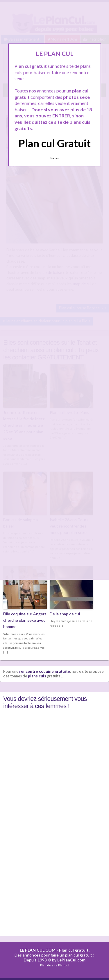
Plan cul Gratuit (54, 143)
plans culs (37, 676)
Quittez (54, 158)
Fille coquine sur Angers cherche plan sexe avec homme (25, 620)
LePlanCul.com (71, 960)
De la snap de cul (65, 614)
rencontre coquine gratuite (45, 671)
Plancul (64, 965)
